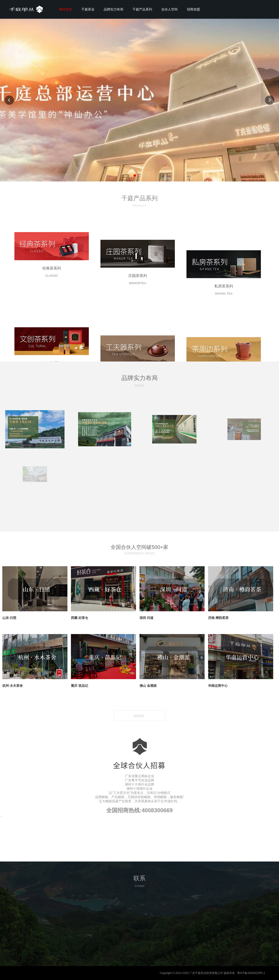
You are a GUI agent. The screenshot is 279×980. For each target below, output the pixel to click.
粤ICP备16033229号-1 (251, 973)
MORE (139, 716)
